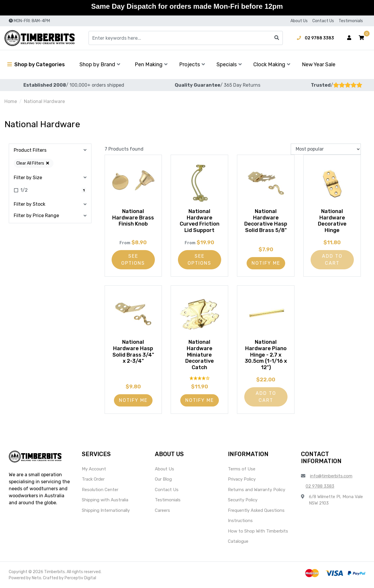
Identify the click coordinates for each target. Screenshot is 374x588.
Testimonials (351, 21)
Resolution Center (100, 490)
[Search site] (277, 38)
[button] (361, 38)
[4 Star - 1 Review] (199, 378)
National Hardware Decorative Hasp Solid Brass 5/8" (266, 224)
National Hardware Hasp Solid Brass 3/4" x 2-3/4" (133, 351)
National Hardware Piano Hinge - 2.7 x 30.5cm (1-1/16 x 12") (266, 355)
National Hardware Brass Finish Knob (133, 218)
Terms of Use (242, 469)
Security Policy (243, 500)
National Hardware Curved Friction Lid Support (200, 221)
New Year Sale (319, 64)
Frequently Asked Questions (256, 510)
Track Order (93, 479)
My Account (94, 469)
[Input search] (186, 38)
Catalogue (238, 541)
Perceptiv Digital (80, 578)
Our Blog (163, 479)
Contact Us (323, 21)
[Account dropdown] (349, 38)
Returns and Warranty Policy (257, 490)
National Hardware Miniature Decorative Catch (200, 355)
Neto (37, 578)
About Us (299, 21)
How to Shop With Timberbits (258, 531)
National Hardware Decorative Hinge (332, 221)
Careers (162, 510)
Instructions (240, 521)
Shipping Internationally (106, 510)
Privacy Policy (242, 479)
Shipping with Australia (105, 500)
